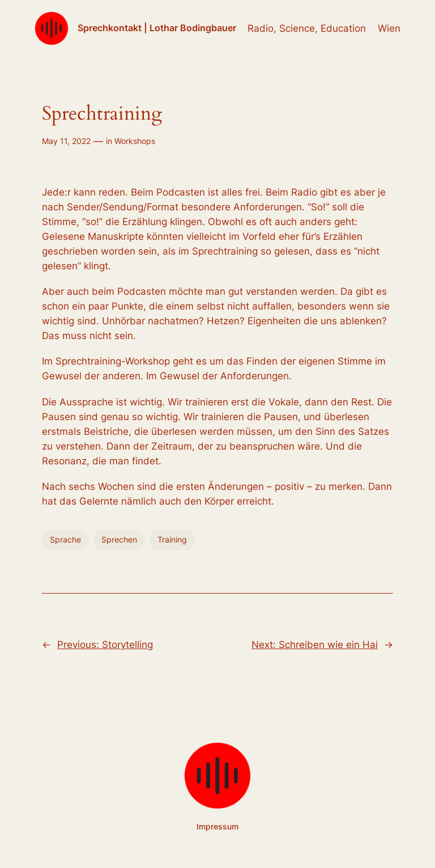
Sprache (65, 539)
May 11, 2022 (66, 141)
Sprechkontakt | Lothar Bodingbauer (157, 28)
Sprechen (119, 539)
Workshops (135, 141)
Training (172, 539)
